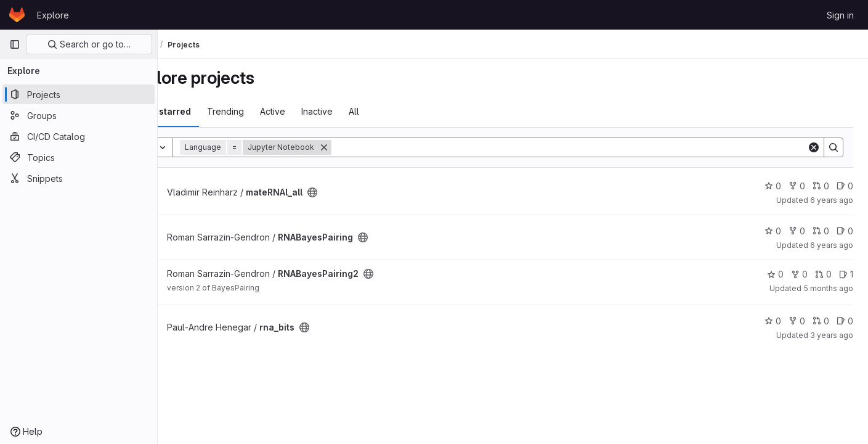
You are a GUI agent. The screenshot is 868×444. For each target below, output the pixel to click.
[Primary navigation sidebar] (15, 44)
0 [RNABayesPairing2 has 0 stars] (775, 274)
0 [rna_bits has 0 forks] (797, 321)
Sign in (840, 15)
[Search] (592, 147)
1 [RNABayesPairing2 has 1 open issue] (846, 274)
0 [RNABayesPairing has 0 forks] (797, 231)
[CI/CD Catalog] (79, 136)
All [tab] (399, 111)
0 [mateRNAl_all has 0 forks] (797, 186)
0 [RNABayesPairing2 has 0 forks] (799, 274)
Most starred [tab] (208, 111)
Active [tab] (318, 111)
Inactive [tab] (362, 111)
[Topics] (79, 157)
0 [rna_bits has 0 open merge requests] (821, 321)
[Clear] (814, 147)
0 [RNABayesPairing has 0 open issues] (845, 231)
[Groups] (79, 115)
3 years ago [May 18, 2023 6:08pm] (832, 335)
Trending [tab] (270, 111)
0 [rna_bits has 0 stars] (773, 321)
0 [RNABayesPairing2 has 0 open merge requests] (823, 274)
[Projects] (79, 94)
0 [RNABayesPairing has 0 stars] (773, 231)
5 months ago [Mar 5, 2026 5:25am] (828, 288)
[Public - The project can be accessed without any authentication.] (357, 192)
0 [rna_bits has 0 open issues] (845, 321)
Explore (53, 15)
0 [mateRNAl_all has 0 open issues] (845, 186)
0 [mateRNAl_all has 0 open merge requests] (821, 186)
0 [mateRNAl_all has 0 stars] (773, 186)
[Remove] (369, 147)
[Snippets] (79, 178)
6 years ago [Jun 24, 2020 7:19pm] (832, 245)
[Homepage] (17, 15)
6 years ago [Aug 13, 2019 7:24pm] (832, 200)
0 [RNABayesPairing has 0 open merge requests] (821, 231)
